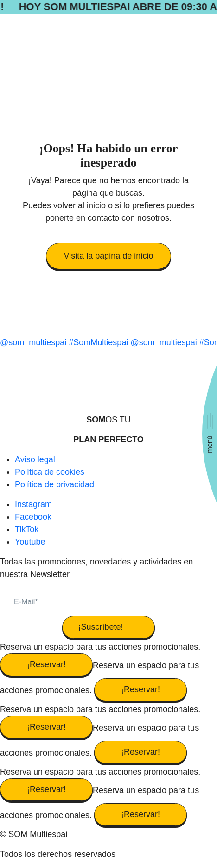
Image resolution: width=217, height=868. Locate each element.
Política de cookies (50, 472)
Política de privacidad (54, 484)
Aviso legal (35, 459)
